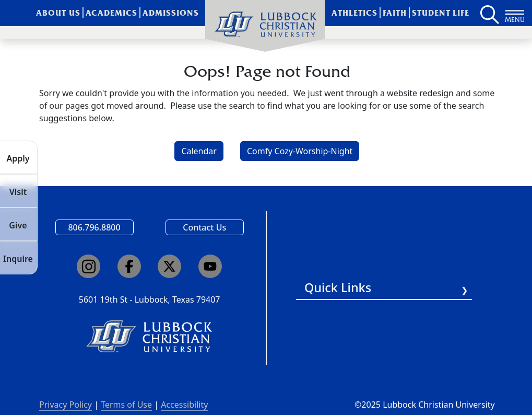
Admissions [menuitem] (171, 13)
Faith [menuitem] (395, 13)
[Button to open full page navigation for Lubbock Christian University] (515, 13)
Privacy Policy (66, 405)
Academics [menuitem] (111, 13)
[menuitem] (265, 26)
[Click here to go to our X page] (169, 266)
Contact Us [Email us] (204, 227)
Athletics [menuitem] (354, 13)
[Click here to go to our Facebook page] (129, 266)
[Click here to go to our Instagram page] (88, 266)
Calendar (199, 151)
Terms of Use (126, 405)
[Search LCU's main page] (489, 13)
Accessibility (184, 405)
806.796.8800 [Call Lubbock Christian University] (94, 227)
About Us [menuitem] (58, 13)
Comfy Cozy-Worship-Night (300, 151)
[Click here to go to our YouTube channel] (210, 266)
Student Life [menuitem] (441, 13)
